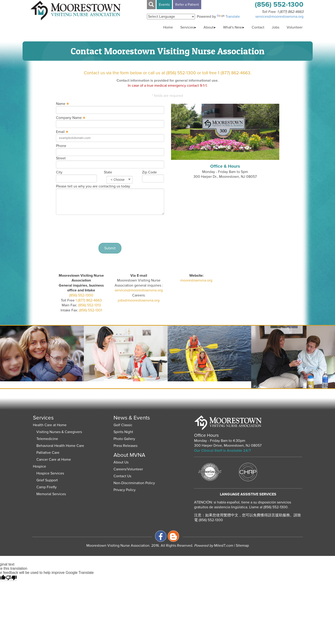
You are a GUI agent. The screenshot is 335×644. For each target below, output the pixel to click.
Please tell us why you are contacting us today (93, 186)
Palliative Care (48, 453)
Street (61, 158)
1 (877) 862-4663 (290, 12)
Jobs (275, 27)
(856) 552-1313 (89, 305)
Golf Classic (123, 425)
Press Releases (125, 446)
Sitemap (242, 546)
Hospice (39, 466)
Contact (258, 27)
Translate (228, 17)
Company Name (69, 118)
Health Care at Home (50, 425)
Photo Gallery (124, 439)
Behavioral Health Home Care (60, 446)
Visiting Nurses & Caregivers (59, 432)
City (59, 172)
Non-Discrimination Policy (134, 483)
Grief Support (47, 480)
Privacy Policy (125, 490)
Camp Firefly (47, 487)
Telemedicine (47, 439)
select (129, 180)
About (208, 27)
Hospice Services (50, 473)
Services (187, 27)
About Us (121, 462)
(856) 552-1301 (90, 310)
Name (61, 104)
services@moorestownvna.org (139, 290)
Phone (61, 146)
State (108, 172)
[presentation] (110, 228)
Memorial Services (51, 494)
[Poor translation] (11, 578)
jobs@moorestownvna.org (139, 300)
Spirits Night (123, 432)
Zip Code (149, 172)
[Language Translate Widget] (171, 17)
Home (168, 27)
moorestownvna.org (196, 280)
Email (60, 132)
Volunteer (295, 27)
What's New (233, 27)
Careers (120, 469)
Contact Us (122, 476)
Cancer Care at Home (54, 460)
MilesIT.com (214, 546)
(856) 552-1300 (81, 295)
